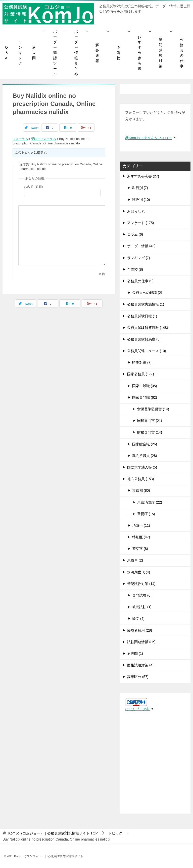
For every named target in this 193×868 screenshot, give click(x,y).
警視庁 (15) (146, 514)
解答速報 (97, 53)
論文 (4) (138, 618)
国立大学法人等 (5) (142, 467)
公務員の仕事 (182, 53)
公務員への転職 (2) (147, 293)
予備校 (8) (135, 269)
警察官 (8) (140, 549)
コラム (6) (135, 234)
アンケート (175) (141, 223)
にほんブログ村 (139, 709)
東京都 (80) (141, 490)
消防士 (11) (141, 525)
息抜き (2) (135, 560)
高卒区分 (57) (138, 677)
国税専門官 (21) (150, 421)
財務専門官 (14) (150, 432)
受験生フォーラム (44, 139)
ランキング (20, 53)
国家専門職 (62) (145, 397)
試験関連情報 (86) (141, 642)
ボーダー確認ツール (55, 53)
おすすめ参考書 (139, 53)
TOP (53, 833)
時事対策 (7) (142, 362)
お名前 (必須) (34, 187)
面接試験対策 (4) (140, 665)
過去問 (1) (135, 654)
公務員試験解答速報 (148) (148, 328)
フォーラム (20, 139)
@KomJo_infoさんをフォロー (150, 138)
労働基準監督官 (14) (153, 409)
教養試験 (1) (142, 607)
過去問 (34, 53)
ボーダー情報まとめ (76, 53)
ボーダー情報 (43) (141, 246)
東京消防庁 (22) (150, 502)
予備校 (118, 53)
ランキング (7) (139, 258)
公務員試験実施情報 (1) (146, 304)
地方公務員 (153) (141, 479)
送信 (102, 274)
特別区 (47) (141, 537)
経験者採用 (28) (140, 630)
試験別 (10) (141, 200)
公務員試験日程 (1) (142, 316)
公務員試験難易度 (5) (144, 339)
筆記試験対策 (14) (141, 584)
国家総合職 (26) (145, 444)
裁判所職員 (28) (145, 456)
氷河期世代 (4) (139, 572)
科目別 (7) (140, 188)
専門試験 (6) (142, 595)
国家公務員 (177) (141, 374)
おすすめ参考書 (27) (143, 176)
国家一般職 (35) (145, 386)
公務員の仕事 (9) (140, 281)
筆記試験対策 (161, 53)
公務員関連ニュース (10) (147, 351)
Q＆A (7, 53)
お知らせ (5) (137, 211)
